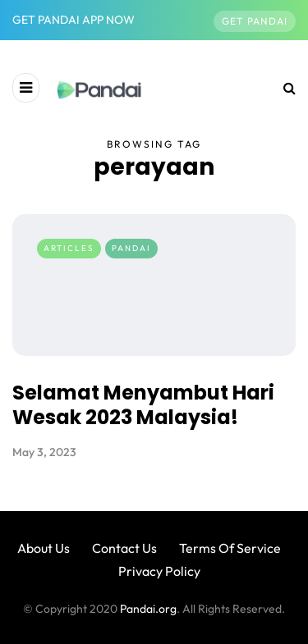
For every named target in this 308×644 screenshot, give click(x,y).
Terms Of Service (230, 548)
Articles (69, 248)
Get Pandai (255, 21)
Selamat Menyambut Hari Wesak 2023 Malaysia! (143, 405)
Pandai (131, 248)
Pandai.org (148, 609)
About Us (44, 548)
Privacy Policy (159, 571)
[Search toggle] (283, 88)
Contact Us (124, 548)
